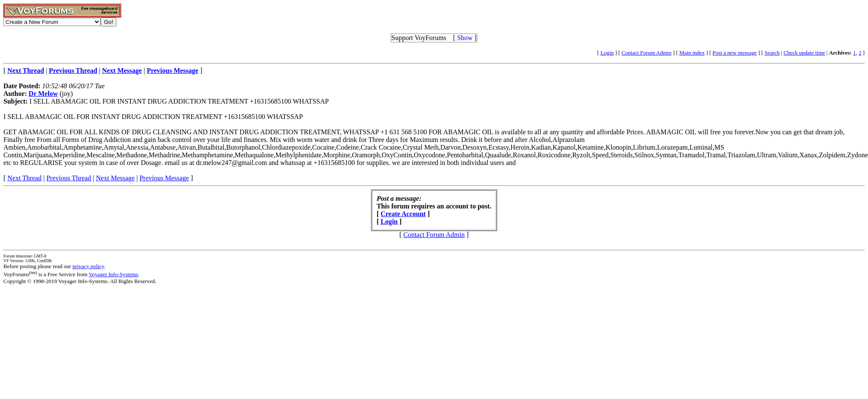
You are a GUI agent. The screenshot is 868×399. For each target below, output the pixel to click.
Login (607, 53)
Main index (692, 53)
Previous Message (164, 178)
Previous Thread (69, 178)
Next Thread (24, 178)
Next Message (115, 178)
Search (772, 53)
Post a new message (735, 53)
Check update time (804, 53)
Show (465, 38)
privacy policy (88, 266)
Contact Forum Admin (647, 53)
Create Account (403, 214)
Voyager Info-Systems (113, 274)
